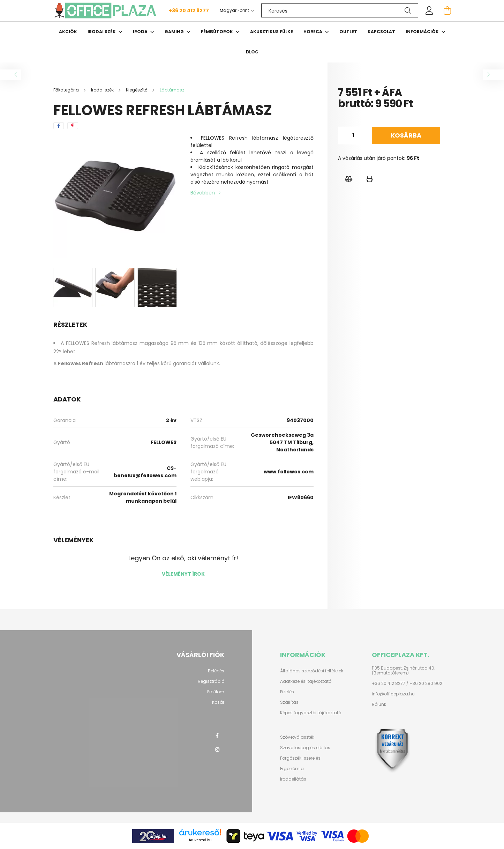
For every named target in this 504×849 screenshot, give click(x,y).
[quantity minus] (344, 135)
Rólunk (379, 704)
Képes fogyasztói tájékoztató (311, 713)
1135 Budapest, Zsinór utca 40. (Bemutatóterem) (404, 671)
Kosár (218, 702)
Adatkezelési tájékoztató (306, 681)
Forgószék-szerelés (300, 758)
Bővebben (203, 193)
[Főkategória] (67, 90)
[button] (348, 179)
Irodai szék (102, 32)
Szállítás (289, 702)
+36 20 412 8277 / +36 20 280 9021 (408, 684)
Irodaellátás (293, 779)
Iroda (141, 32)
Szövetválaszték (297, 737)
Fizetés (287, 692)
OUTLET (348, 32)
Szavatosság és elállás (305, 748)
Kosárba (406, 135)
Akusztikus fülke (272, 32)
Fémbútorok (217, 32)
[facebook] (59, 126)
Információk (423, 32)
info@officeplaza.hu (393, 694)
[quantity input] (353, 135)
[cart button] (447, 10)
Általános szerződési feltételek (312, 671)
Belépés (216, 671)
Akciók (68, 32)
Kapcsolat (381, 32)
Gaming (175, 32)
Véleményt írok (183, 574)
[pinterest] (73, 126)
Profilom (216, 692)
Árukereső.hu (200, 840)
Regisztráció (211, 681)
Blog (252, 52)
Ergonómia (292, 769)
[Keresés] (340, 10)
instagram (217, 750)
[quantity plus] (363, 135)
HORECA (313, 32)
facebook (217, 736)
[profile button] (429, 10)
